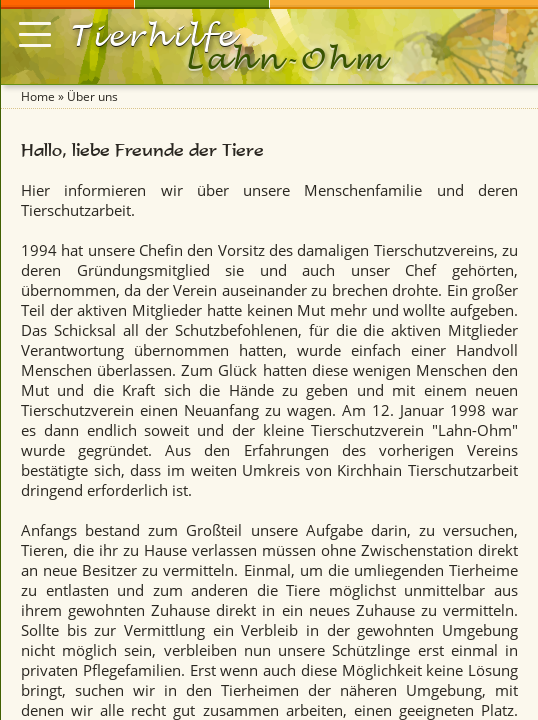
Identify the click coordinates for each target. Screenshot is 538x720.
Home (38, 96)
